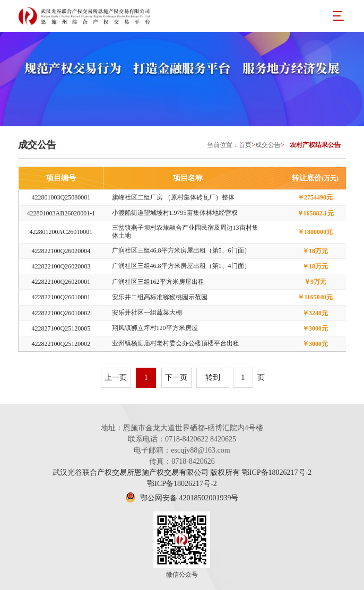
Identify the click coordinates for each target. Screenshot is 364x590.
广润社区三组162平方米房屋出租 (158, 282)
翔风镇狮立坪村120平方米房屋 (155, 328)
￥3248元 (315, 313)
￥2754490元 (315, 197)
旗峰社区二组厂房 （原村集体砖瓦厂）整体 (173, 197)
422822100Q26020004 (61, 251)
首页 (245, 145)
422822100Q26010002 (61, 313)
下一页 (176, 378)
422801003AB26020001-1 (61, 213)
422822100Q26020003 (61, 266)
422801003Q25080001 (61, 197)
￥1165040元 (315, 297)
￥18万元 (315, 251)
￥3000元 (315, 328)
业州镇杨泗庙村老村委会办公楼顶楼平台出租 (176, 343)
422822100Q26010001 (61, 297)
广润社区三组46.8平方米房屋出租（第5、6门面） (181, 250)
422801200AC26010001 (61, 232)
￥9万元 (315, 282)
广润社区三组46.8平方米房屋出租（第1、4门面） (181, 266)
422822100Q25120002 (61, 344)
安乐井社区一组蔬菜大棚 (147, 313)
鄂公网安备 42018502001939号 (182, 498)
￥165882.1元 (315, 213)
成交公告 (268, 145)
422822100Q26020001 (61, 282)
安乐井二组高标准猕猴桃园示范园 (160, 297)
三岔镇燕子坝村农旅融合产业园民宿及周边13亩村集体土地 (185, 232)
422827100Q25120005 (61, 328)
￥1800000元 (315, 232)
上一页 (116, 378)
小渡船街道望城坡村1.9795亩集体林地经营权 (175, 213)
